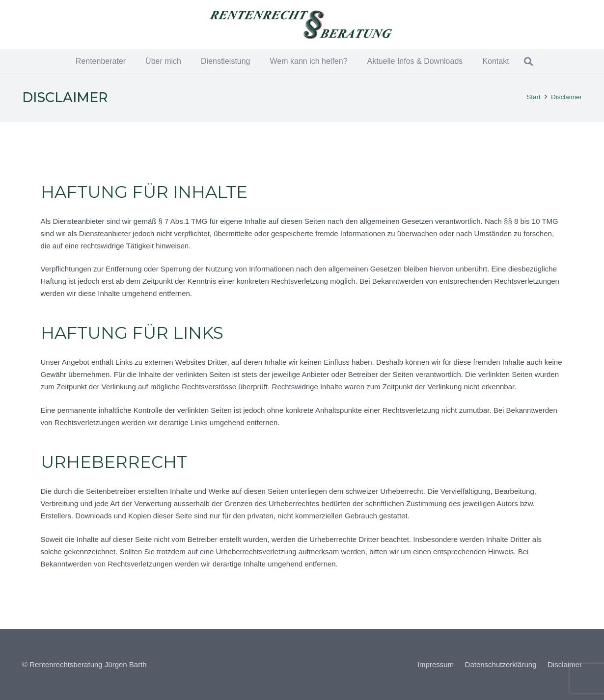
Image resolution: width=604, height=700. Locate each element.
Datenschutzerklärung (501, 664)
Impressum (436, 664)
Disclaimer (565, 664)
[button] (529, 61)
